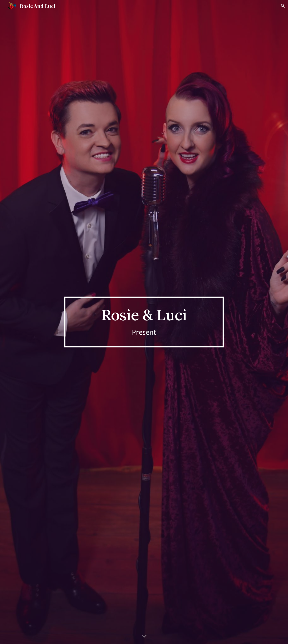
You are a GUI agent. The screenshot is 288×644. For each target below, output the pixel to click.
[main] (144, 322)
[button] (283, 6)
